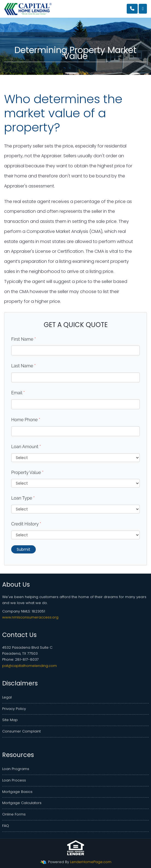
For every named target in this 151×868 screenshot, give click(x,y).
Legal (7, 697)
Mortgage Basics (17, 792)
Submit (23, 549)
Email (18, 393)
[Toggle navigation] (143, 9)
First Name (23, 339)
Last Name (23, 366)
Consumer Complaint (21, 731)
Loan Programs (16, 769)
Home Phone (26, 420)
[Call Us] (132, 9)
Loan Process (14, 780)
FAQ (6, 826)
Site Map (10, 720)
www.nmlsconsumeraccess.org (30, 617)
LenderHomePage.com (91, 862)
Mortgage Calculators (22, 803)
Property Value (27, 473)
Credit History (26, 524)
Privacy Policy (14, 709)
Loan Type (23, 498)
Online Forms (14, 814)
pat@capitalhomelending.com (29, 666)
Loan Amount (26, 447)
